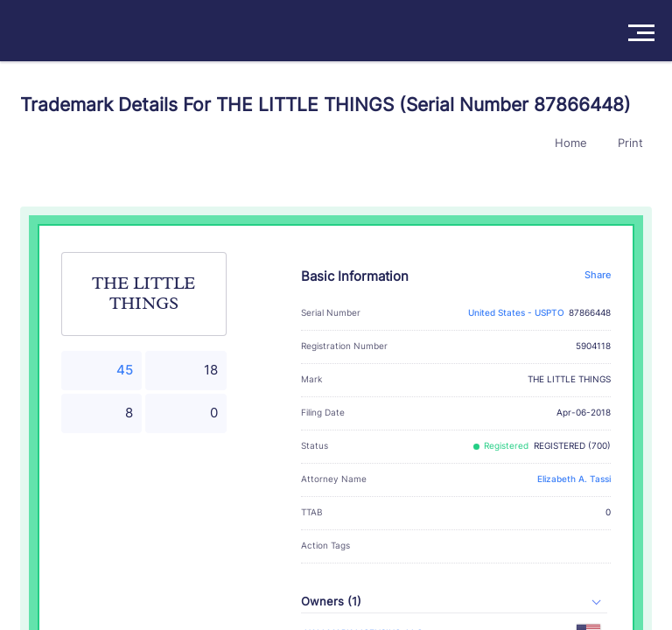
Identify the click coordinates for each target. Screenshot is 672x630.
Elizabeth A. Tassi (574, 479)
